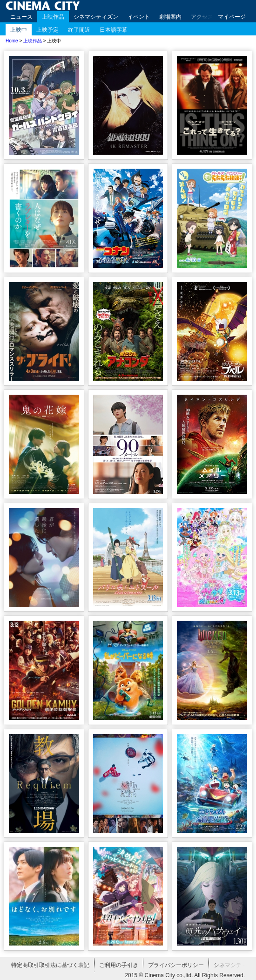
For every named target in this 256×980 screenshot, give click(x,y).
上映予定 (47, 30)
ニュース (21, 17)
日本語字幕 (114, 30)
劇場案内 (170, 17)
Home (12, 41)
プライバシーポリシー (176, 965)
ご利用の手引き (119, 965)
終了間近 (79, 30)
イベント (139, 17)
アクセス (202, 17)
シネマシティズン (96, 17)
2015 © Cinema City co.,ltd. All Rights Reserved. (185, 975)
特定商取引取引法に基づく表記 (50, 965)
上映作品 (53, 17)
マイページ (232, 17)
